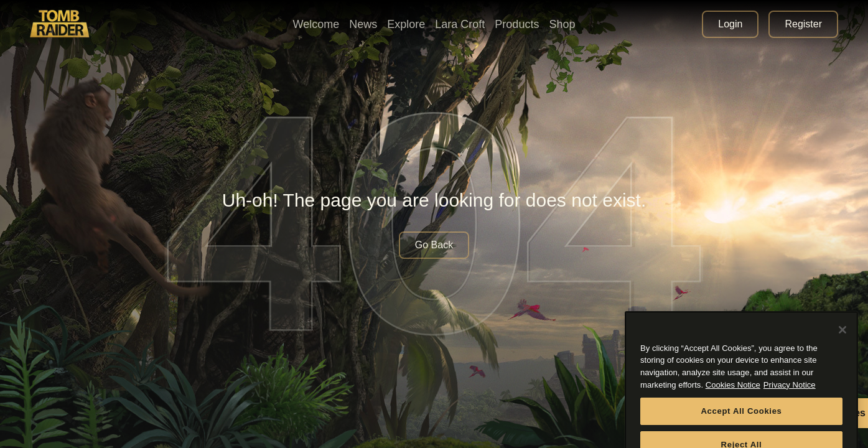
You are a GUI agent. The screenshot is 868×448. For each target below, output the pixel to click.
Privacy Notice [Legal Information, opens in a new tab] (790, 394)
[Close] (842, 339)
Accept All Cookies (741, 420)
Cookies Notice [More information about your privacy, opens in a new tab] (733, 394)
